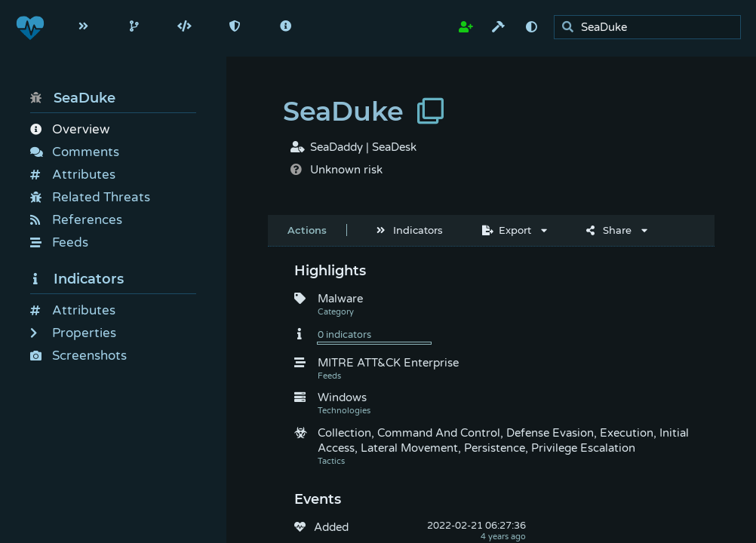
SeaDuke (73, 98)
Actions (307, 230)
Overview (70, 129)
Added (331, 527)
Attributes (73, 175)
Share (609, 230)
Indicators (77, 279)
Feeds (59, 242)
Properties (73, 333)
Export (507, 230)
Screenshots (78, 356)
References (76, 220)
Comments (75, 152)
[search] (652, 28)
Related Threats (90, 197)
